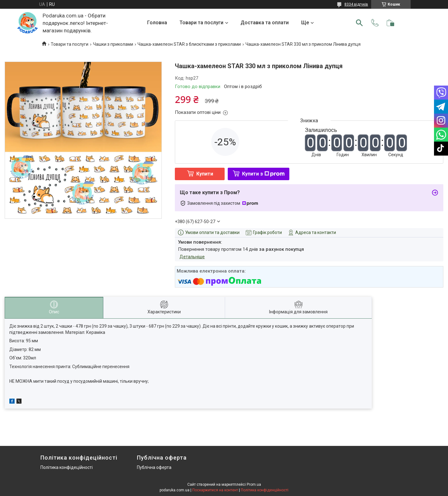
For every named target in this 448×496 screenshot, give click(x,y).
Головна (157, 23)
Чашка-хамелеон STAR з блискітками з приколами (189, 44)
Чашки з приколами (113, 44)
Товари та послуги (201, 23)
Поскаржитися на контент (215, 490)
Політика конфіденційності (265, 490)
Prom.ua (254, 484)
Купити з (263, 174)
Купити (205, 174)
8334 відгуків (356, 4)
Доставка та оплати (265, 23)
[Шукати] (359, 23)
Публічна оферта (154, 467)
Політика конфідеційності (67, 467)
